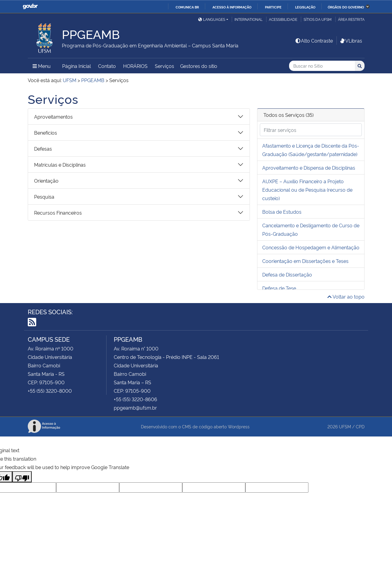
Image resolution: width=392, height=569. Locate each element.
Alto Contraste (314, 40)
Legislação (305, 7)
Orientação (46, 181)
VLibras (351, 40)
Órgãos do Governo (346, 7)
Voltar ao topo (346, 296)
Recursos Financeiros (58, 213)
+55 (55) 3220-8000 (50, 391)
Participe (273, 7)
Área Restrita (351, 19)
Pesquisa (44, 197)
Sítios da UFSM (318, 19)
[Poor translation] (22, 477)
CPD (360, 426)
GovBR (30, 6)
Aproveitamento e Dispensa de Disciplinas (309, 168)
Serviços (164, 66)
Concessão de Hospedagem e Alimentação (311, 247)
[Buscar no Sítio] (322, 66)
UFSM (345, 426)
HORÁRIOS (135, 66)
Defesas (43, 149)
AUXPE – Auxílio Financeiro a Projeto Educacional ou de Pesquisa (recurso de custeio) (307, 190)
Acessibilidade (283, 19)
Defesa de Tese (279, 288)
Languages (212, 19)
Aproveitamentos (53, 117)
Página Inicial (76, 66)
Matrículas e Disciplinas (60, 165)
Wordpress (239, 426)
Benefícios (46, 133)
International (249, 19)
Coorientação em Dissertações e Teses (305, 261)
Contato (107, 66)
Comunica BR (187, 7)
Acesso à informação (232, 7)
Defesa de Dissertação (287, 274)
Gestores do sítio (199, 66)
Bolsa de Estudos (282, 212)
